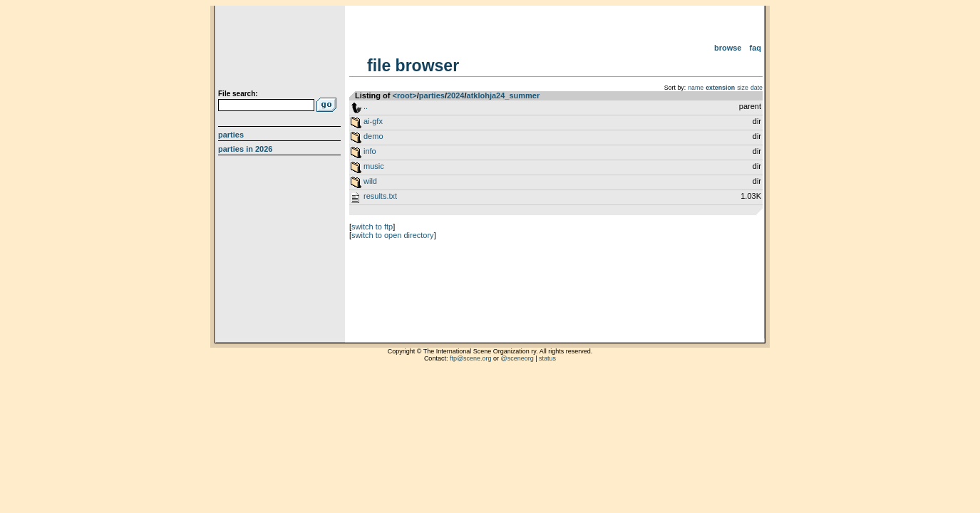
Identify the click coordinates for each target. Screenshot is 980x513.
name (696, 88)
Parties (231, 135)
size (743, 88)
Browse (728, 48)
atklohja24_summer (504, 95)
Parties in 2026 (245, 149)
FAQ (756, 48)
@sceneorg (517, 358)
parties (432, 95)
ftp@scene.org (471, 358)
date (757, 88)
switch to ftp (372, 227)
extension (720, 88)
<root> (405, 95)
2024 (455, 95)
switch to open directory (393, 235)
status (547, 358)
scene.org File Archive (281, 50)
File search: (238, 94)
